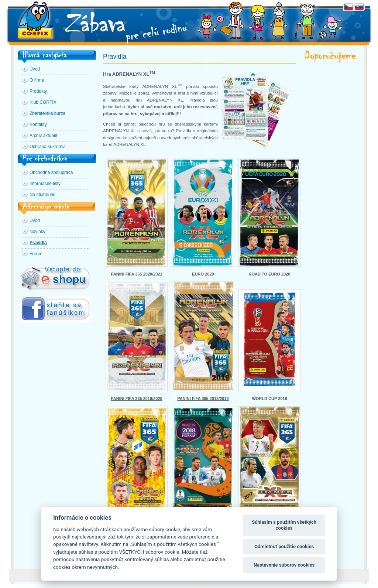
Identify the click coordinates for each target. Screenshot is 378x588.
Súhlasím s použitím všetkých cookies (284, 525)
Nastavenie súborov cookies (284, 565)
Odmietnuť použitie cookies (284, 546)
